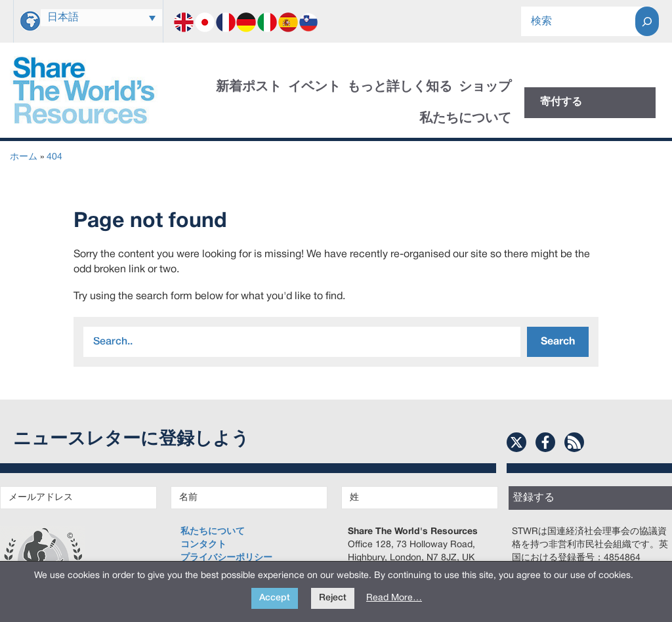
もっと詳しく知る (400, 87)
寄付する (561, 102)
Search (558, 342)
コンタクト (203, 545)
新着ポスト (249, 87)
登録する (534, 498)
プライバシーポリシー (226, 558)
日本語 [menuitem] (63, 18)
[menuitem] (101, 18)
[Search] (647, 21)
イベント (314, 87)
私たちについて (465, 119)
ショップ (485, 87)
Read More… (394, 598)
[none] (101, 18)
